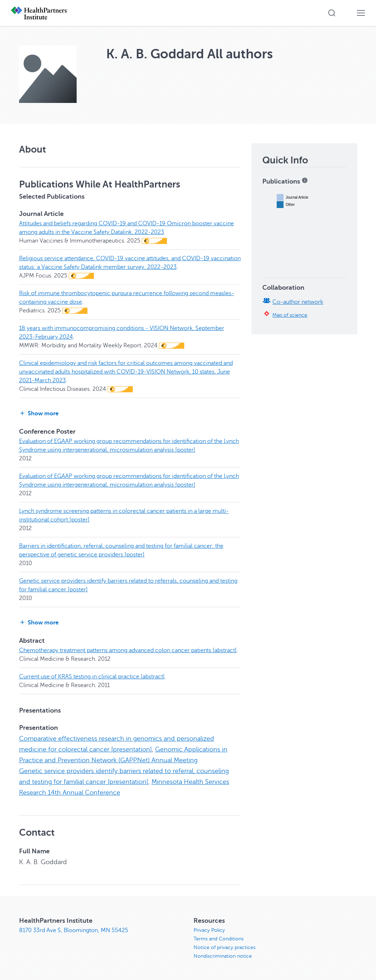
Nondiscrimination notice (223, 956)
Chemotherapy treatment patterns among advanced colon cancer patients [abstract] (128, 650)
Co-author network (298, 302)
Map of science (290, 315)
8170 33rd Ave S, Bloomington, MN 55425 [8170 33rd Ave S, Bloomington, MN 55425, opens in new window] (74, 930)
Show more (39, 413)
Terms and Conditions (219, 939)
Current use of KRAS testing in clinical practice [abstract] (92, 677)
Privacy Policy (209, 930)
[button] (332, 13)
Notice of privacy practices (225, 947)
